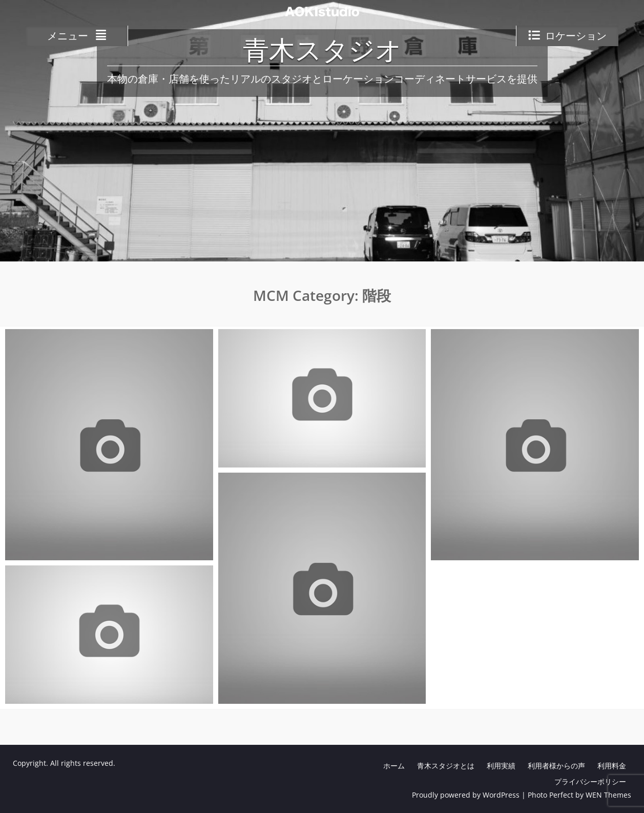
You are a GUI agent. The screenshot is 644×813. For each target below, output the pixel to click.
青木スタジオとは (446, 766)
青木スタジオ (322, 52)
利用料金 (612, 766)
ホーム (394, 766)
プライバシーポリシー (590, 781)
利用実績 (501, 766)
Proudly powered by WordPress (466, 795)
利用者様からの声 (556, 766)
